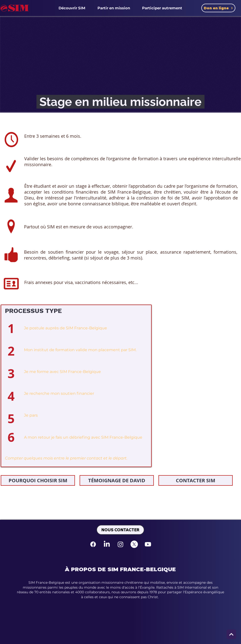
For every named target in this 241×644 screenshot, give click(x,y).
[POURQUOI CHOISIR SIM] (38, 480)
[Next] (231, 634)
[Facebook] (93, 544)
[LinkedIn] (107, 544)
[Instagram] (120, 544)
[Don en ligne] (218, 8)
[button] (72, 8)
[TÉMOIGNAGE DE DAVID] (117, 480)
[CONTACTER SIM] (196, 480)
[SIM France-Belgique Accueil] (15, 8)
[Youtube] (148, 544)
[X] (134, 544)
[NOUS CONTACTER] (120, 530)
